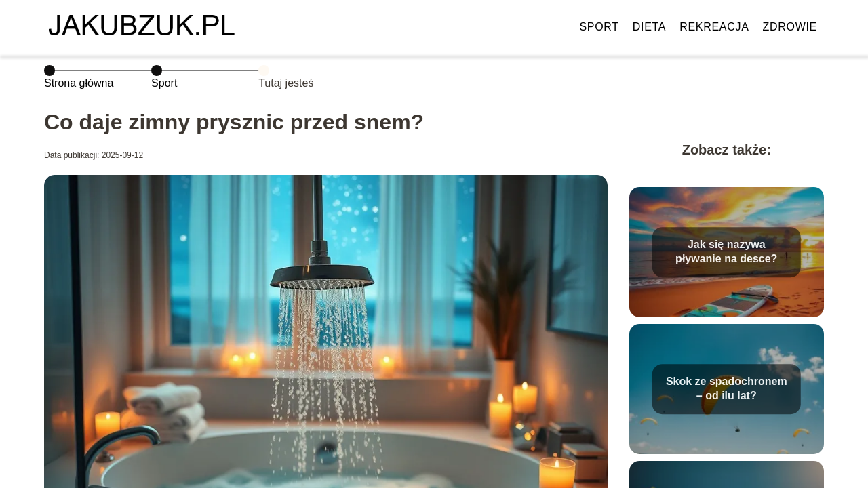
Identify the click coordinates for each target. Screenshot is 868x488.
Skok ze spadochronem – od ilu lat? (727, 388)
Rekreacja (714, 27)
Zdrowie (790, 27)
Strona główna (79, 83)
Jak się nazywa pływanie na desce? (726, 251)
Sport (599, 27)
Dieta (649, 27)
